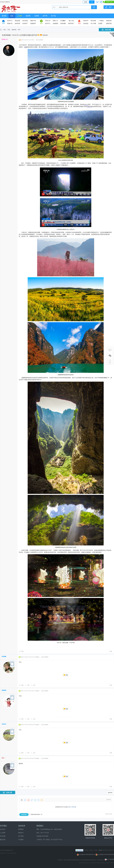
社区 (12, 16)
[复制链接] (45, 35)
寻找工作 (48, 21)
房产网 (45, 16)
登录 (92, 2)
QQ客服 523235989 (42, 836)
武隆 (25, 47)
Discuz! (8, 850)
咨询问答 (17, 23)
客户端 (53, 16)
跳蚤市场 (109, 23)
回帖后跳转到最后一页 (36, 814)
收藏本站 (7, 2)
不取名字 (4, 724)
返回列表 (110, 793)
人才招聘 (3, 833)
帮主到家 (93, 21)
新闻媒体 (21, 829)
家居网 (28, 16)
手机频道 (37, 657)
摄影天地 (33, 21)
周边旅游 (17, 21)
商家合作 (21, 833)
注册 (85, 2)
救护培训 (71, 23)
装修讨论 (10, 23)
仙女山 (86, 104)
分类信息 (86, 23)
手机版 (86, 850)
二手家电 (101, 21)
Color (25, 800)
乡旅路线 (55, 23)
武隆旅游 (89, 106)
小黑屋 (95, 850)
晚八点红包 (71, 21)
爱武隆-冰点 (5, 39)
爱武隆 (4, 16)
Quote (35, 800)
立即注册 (74, 807)
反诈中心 (10, 21)
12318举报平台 (101, 860)
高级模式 (109, 800)
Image (28, 800)
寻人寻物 (93, 23)
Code (38, 800)
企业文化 (3, 829)
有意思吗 (4, 690)
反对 (34, 685)
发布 (110, 7)
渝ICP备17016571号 (108, 850)
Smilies (42, 800)
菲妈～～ (4, 758)
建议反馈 (3, 840)
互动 (9, 30)
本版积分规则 (109, 814)
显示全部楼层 (40, 40)
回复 (22, 651)
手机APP (86, 21)
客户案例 (21, 836)
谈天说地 (25, 21)
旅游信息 (14, 30)
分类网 (36, 16)
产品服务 (21, 840)
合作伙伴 (22, 826)
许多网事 (4, 657)
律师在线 (109, 21)
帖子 (54, 7)
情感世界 (33, 23)
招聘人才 (55, 21)
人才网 (20, 16)
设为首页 (2, 2)
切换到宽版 (101, 2)
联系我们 (40, 826)
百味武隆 (63, 23)
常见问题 (3, 836)
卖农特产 (25, 23)
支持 (28, 685)
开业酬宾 (63, 21)
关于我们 (3, 826)
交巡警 (100, 23)
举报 (111, 651)
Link (32, 800)
